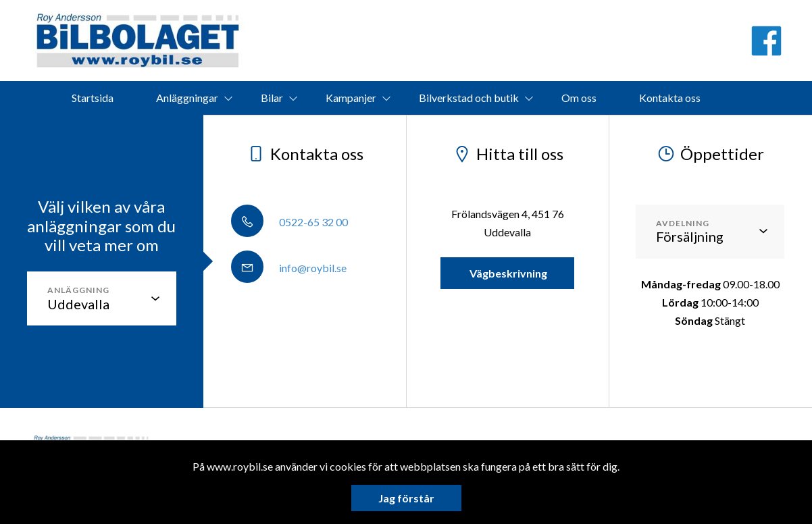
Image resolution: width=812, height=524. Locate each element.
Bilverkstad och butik (469, 98)
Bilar (272, 98)
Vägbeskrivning (507, 273)
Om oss (579, 98)
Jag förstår (406, 498)
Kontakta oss (670, 98)
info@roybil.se (289, 268)
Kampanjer (351, 98)
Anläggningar (187, 98)
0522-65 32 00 (289, 222)
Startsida (93, 98)
